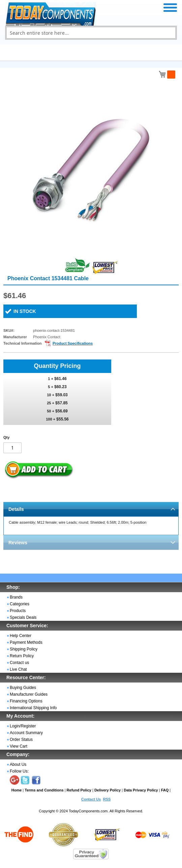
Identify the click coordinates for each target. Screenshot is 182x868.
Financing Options (26, 701)
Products (18, 611)
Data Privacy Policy (141, 790)
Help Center (21, 636)
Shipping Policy (24, 649)
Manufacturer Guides (29, 694)
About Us (18, 764)
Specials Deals (23, 617)
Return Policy (22, 656)
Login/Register (23, 726)
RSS (107, 799)
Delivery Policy (108, 790)
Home (17, 790)
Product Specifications (73, 343)
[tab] (91, 509)
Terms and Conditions (44, 790)
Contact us (19, 663)
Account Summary (26, 733)
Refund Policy (79, 790)
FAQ (165, 790)
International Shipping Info (33, 708)
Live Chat (18, 669)
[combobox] (91, 33)
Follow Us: (19, 771)
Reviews (18, 543)
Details (16, 509)
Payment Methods (26, 642)
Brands (16, 597)
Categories (20, 604)
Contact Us (91, 799)
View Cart (19, 746)
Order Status (21, 740)
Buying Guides (23, 688)
